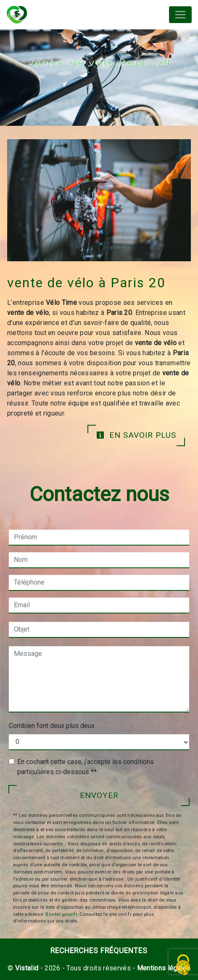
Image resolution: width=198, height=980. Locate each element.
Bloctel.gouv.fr (61, 914)
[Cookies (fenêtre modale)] (183, 966)
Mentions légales (163, 968)
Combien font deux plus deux (52, 726)
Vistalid (27, 968)
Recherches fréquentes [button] (99, 951)
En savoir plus (136, 435)
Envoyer (99, 795)
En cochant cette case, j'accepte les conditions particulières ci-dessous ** (86, 767)
